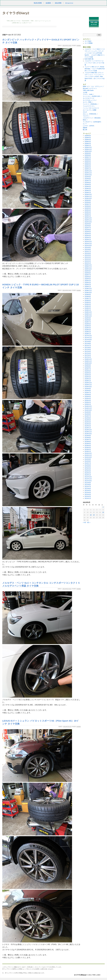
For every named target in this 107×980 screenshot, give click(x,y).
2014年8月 (88, 414)
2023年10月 (88, 198)
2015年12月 (88, 383)
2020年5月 (88, 279)
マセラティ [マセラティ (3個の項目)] (86, 116)
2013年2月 (88, 449)
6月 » (89, 523)
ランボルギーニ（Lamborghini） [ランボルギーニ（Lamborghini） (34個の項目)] (92, 122)
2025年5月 (88, 161)
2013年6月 (88, 442)
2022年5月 (88, 232)
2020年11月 (88, 267)
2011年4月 (88, 493)
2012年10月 (88, 457)
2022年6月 (88, 230)
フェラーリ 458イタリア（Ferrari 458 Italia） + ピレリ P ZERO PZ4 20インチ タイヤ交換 (95, 69)
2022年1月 (88, 240)
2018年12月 (88, 312)
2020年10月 (88, 269)
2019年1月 (88, 310)
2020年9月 (88, 271)
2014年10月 (88, 410)
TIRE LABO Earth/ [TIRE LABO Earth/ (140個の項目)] (88, 90)
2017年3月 (88, 353)
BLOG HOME (38, 3)
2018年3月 (88, 330)
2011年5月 (88, 491)
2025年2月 (88, 167)
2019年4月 (88, 304)
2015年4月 (88, 398)
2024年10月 (88, 175)
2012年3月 (88, 471)
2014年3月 (88, 424)
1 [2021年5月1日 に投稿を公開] (103, 507)
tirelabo (79, 46)
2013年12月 (88, 430)
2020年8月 (88, 273)
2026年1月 (88, 145)
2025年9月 (88, 153)
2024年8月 (88, 179)
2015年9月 (88, 389)
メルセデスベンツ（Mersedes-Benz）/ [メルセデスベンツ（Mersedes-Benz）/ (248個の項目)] (92, 119)
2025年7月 (88, 157)
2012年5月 (88, 467)
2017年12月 (88, 336)
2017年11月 (88, 338)
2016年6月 (88, 371)
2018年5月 (88, 326)
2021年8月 (88, 249)
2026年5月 (88, 138)
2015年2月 (88, 402)
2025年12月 (88, 147)
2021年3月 (88, 259)
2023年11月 (88, 196)
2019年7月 (88, 298)
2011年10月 (88, 481)
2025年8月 (88, 155)
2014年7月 (88, 416)
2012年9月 (88, 459)
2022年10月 (88, 222)
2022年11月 (88, 220)
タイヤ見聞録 (89, 43)
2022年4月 (88, 234)
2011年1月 (88, 498)
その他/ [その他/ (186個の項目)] (85, 92)
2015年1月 (88, 404)
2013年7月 (88, 440)
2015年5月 (88, 396)
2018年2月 (88, 332)
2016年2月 (88, 379)
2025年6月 (88, 159)
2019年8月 (88, 296)
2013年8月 (88, 438)
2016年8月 (88, 367)
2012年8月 (88, 461)
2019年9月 (88, 294)
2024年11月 (88, 173)
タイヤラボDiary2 (16, 13)
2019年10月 (88, 293)
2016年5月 (88, 373)
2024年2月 (88, 191)
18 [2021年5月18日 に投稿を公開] (91, 515)
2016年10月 (88, 363)
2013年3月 (88, 447)
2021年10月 (88, 245)
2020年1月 (88, 287)
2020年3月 (88, 283)
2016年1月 (88, 381)
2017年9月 (88, 342)
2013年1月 (88, 451)
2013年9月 (88, 436)
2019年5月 (88, 302)
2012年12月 (88, 453)
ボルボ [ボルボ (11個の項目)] (85, 112)
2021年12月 (88, 242)
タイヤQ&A (88, 41)
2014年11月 (88, 408)
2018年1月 (88, 334)
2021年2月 (88, 261)
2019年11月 (88, 291)
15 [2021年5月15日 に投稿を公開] (103, 512)
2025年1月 (88, 169)
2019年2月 (88, 308)
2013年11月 (88, 432)
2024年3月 (88, 189)
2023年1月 (88, 216)
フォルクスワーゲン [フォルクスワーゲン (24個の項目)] (89, 106)
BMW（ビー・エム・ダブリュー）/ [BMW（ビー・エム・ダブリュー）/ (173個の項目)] (93, 87)
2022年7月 (88, 228)
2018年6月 (88, 324)
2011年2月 (88, 496)
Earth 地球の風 (89, 59)
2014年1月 (88, 428)
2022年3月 (88, 236)
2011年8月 (88, 485)
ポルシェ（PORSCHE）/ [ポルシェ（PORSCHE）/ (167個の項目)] (90, 114)
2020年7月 (88, 275)
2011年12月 (88, 477)
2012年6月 (88, 465)
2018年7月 (88, 322)
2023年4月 (88, 210)
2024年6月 (88, 183)
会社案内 (48, 3)
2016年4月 (88, 375)
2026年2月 (88, 143)
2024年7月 (88, 181)
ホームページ (69, 3)
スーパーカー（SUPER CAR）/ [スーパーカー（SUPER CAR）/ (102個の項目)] (92, 96)
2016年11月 (88, 361)
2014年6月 (88, 418)
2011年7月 (88, 487)
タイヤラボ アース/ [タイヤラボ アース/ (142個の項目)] (89, 98)
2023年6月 (88, 206)
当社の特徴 (58, 3)
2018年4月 (88, 328)
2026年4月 (88, 140)
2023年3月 (88, 212)
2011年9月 (88, 483)
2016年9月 (88, 365)
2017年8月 (88, 344)
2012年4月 (88, 469)
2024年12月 (88, 171)
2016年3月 (88, 377)
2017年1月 (88, 357)
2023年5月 (88, 208)
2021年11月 (88, 244)
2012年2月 (88, 473)
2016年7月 (88, 369)
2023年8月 (88, 202)
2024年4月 (88, 187)
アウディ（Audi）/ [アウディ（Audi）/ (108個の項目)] (88, 94)
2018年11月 (88, 314)
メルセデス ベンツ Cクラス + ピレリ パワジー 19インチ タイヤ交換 (94, 63)
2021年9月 (88, 247)
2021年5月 (88, 255)
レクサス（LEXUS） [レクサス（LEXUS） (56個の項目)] (89, 126)
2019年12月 (88, 289)
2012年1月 (88, 475)
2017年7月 (88, 345)
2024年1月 (88, 193)
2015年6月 (88, 395)
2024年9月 (88, 177)
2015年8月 (88, 391)
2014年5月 (88, 420)
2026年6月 (88, 136)
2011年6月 (88, 489)
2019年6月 (88, 300)
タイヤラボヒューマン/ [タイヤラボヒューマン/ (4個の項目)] (90, 100)
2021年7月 (88, 251)
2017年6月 (88, 347)
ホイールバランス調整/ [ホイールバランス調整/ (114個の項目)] (90, 110)
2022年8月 (88, 226)
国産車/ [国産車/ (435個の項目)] (85, 128)
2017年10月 (88, 340)
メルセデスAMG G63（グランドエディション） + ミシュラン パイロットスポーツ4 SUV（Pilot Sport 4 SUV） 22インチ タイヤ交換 (95, 77)
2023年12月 (88, 194)
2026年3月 (88, 142)
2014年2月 (88, 426)
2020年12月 (88, 265)
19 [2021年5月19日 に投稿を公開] (94, 515)
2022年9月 (88, 224)
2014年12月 (88, 406)
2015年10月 (88, 387)
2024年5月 (88, 185)
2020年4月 (88, 281)
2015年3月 (88, 400)
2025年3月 (88, 165)
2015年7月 (88, 393)
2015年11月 (88, 385)
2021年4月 (88, 257)
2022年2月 (88, 238)
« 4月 (84, 523)
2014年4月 (88, 422)
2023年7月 (88, 204)
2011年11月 (88, 479)
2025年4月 (88, 163)
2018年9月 (88, 318)
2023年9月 (88, 200)
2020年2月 (88, 285)
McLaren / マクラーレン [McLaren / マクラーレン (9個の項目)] (90, 88)
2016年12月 (88, 359)
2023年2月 (88, 214)
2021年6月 (88, 253)
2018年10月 (88, 316)
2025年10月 (88, 151)
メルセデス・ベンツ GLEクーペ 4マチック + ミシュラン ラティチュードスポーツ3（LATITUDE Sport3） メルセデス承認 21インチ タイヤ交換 (95, 53)
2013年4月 (88, 445)
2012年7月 (88, 463)
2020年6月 (88, 277)
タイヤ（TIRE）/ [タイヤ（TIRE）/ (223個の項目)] (88, 102)
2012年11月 (88, 455)
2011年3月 (88, 495)
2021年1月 (88, 263)
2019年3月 (88, 306)
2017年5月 (88, 349)
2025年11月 (88, 149)
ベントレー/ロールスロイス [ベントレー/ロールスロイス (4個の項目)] (91, 108)
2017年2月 (88, 355)
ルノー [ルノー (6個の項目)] (85, 124)
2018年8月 (88, 320)
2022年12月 (88, 218)
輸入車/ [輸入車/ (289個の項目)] (85, 130)
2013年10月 (88, 434)
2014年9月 (88, 412)
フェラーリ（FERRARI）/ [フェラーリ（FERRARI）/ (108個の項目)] (91, 104)
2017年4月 (88, 351)
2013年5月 (88, 444)
